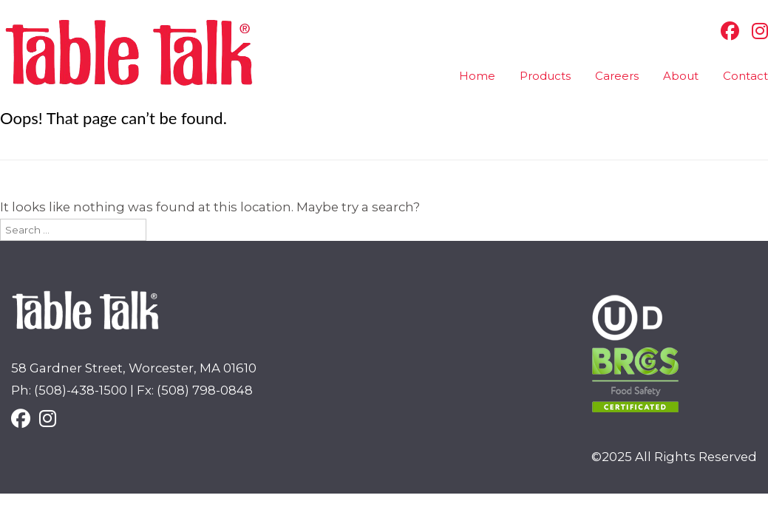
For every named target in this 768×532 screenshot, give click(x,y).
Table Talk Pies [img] (129, 53)
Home (477, 76)
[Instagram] (756, 31)
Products (545, 76)
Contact (745, 76)
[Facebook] (726, 31)
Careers (617, 76)
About (681, 76)
